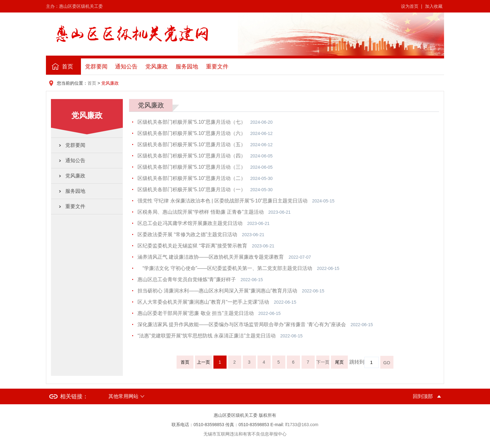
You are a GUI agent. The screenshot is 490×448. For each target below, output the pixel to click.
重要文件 (217, 67)
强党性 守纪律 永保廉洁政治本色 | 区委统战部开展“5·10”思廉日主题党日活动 (222, 201)
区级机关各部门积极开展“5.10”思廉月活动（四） (192, 156)
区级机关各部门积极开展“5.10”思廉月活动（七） (192, 122)
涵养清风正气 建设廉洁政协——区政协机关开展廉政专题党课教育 (211, 257)
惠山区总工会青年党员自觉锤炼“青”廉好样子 (187, 279)
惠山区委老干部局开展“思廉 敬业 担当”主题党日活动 (196, 313)
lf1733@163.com (302, 425)
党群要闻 (96, 67)
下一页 (323, 362)
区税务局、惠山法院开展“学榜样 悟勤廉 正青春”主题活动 (201, 212)
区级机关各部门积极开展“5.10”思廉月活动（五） (192, 144)
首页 (67, 67)
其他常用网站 (123, 396)
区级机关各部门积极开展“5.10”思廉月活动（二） (192, 178)
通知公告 (126, 67)
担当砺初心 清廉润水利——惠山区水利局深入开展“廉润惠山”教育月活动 (217, 291)
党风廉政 (157, 67)
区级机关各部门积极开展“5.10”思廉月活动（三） (192, 167)
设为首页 (410, 6)
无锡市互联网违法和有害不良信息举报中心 (245, 434)
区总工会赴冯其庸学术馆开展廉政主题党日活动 (190, 223)
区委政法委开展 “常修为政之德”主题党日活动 (187, 234)
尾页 (339, 362)
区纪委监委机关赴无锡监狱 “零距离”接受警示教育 (192, 246)
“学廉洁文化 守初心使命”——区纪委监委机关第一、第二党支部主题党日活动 (225, 268)
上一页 (203, 362)
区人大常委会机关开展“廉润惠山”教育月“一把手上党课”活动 (203, 302)
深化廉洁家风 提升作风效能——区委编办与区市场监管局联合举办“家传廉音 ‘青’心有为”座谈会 (242, 324)
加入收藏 (434, 6)
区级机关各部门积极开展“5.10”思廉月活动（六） (192, 133)
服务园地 (187, 67)
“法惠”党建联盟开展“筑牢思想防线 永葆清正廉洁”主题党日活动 (207, 336)
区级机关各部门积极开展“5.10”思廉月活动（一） (192, 189)
